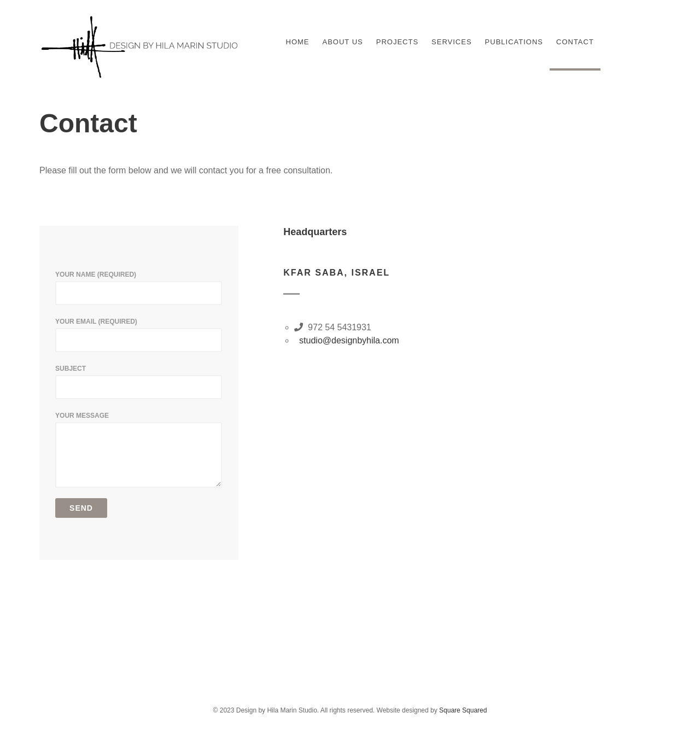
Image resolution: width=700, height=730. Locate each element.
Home (298, 42)
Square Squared (463, 710)
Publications (514, 42)
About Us (343, 42)
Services (452, 42)
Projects (397, 42)
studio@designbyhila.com (346, 340)
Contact (575, 42)
